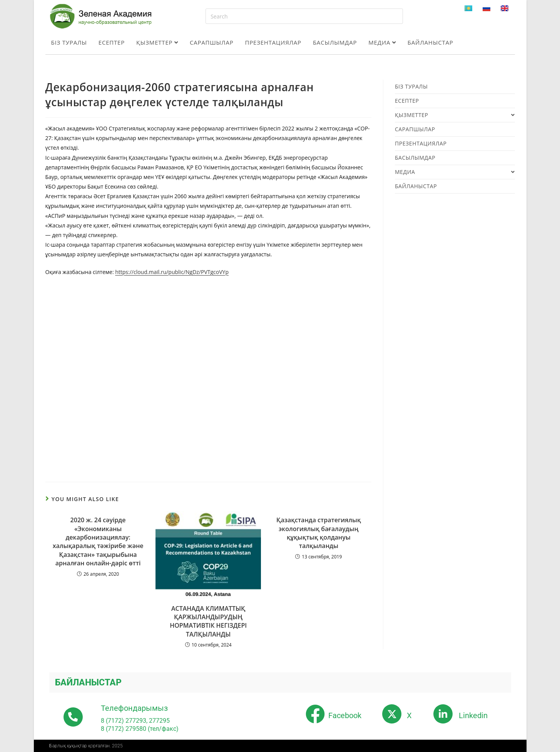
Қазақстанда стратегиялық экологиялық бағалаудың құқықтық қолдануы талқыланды (319, 533)
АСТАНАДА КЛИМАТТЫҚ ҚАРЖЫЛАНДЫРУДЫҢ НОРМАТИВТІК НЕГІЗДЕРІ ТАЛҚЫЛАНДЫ (208, 621)
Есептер (112, 42)
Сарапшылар (212, 42)
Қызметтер (157, 42)
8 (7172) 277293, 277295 (135, 721)
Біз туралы (69, 42)
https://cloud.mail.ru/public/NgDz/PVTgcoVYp (172, 272)
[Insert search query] (304, 16)
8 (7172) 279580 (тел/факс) (140, 729)
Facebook (345, 715)
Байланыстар (430, 42)
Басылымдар (335, 42)
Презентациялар (273, 42)
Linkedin (473, 715)
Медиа (382, 42)
